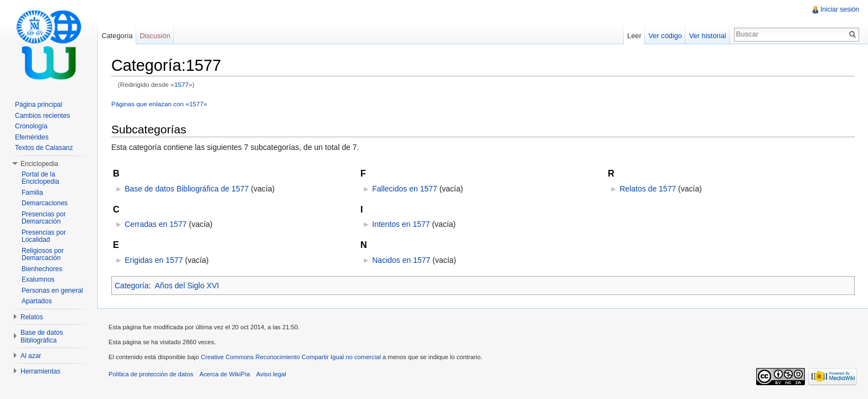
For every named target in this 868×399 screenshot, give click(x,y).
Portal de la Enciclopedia (40, 178)
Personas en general (52, 291)
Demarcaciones (45, 203)
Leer (634, 36)
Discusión (155, 36)
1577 (182, 84)
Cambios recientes (42, 116)
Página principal (38, 105)
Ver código (665, 36)
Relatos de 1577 (648, 189)
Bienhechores (42, 269)
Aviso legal (271, 374)
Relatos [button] (32, 317)
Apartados (37, 301)
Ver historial (708, 36)
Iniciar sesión (840, 9)
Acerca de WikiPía (224, 374)
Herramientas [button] (40, 371)
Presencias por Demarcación (44, 218)
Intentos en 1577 (401, 224)
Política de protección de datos (151, 374)
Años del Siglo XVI (187, 286)
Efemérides (32, 137)
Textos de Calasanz (44, 148)
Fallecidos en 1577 (405, 189)
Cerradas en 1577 (156, 224)
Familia (32, 193)
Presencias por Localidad (44, 236)
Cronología (31, 126)
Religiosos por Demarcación (43, 255)
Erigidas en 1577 (154, 260)
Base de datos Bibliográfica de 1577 (187, 189)
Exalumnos (38, 279)
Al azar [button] (31, 356)
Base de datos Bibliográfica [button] (42, 336)
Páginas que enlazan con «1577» (159, 104)
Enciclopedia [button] (39, 164)
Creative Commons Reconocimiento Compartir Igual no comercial (291, 357)
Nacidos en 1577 (401, 260)
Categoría (131, 286)
